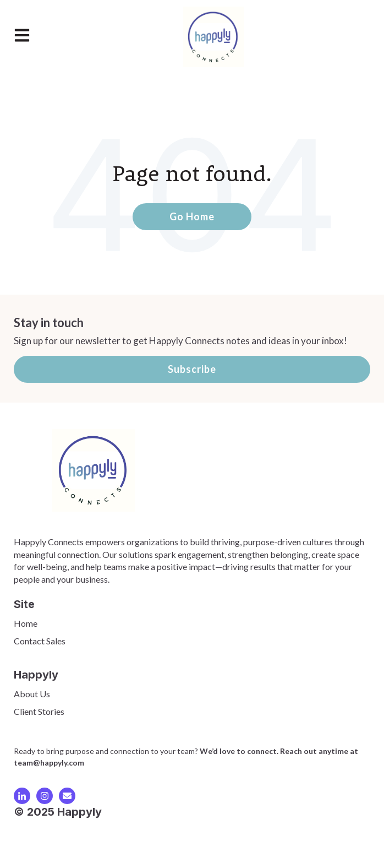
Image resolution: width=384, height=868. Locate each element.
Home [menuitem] (26, 623)
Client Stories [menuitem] (39, 711)
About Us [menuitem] (32, 694)
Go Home (192, 216)
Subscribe (192, 369)
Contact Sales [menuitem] (40, 641)
